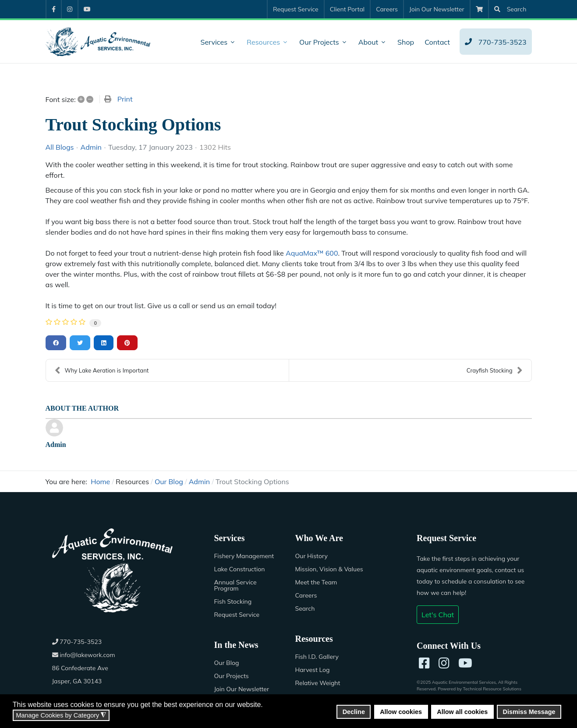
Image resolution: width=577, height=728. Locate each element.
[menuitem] (53, 9)
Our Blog (227, 663)
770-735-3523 (77, 642)
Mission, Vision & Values (329, 569)
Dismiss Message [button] (529, 712)
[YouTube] (465, 663)
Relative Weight (318, 683)
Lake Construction (240, 569)
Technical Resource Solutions (492, 689)
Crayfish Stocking (495, 370)
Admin (91, 147)
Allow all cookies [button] (462, 712)
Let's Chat (438, 615)
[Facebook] (424, 663)
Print (125, 99)
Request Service (237, 615)
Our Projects (232, 676)
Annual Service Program (235, 585)
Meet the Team (316, 582)
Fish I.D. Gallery (317, 657)
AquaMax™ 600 (312, 253)
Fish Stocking (233, 601)
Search (305, 608)
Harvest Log (313, 670)
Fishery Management (244, 556)
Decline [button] (354, 712)
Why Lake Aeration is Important (102, 370)
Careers (306, 595)
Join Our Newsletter (242, 689)
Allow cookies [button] (401, 712)
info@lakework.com (84, 655)
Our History (312, 556)
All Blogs (60, 147)
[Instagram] (444, 663)
